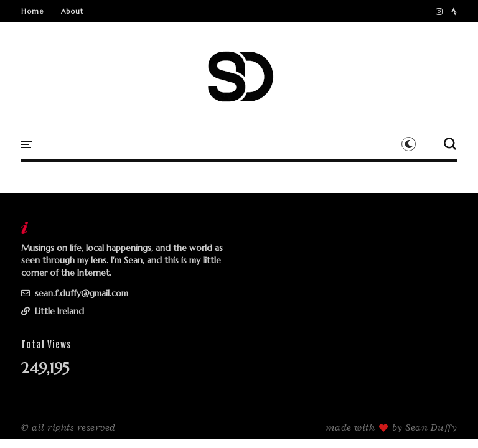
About (72, 11)
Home (32, 11)
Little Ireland (53, 311)
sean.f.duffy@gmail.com (75, 293)
